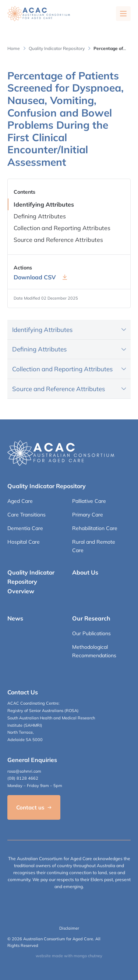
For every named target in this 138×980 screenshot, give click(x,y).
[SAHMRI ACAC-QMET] (39, 14)
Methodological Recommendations (94, 651)
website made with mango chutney (69, 956)
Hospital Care (24, 542)
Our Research (91, 618)
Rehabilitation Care (95, 528)
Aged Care (20, 501)
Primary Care (88, 515)
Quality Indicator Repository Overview (31, 582)
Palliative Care (89, 501)
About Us (85, 572)
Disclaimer (69, 928)
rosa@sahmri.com (24, 771)
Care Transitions (26, 515)
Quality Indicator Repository (57, 48)
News (15, 618)
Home (14, 48)
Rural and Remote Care (94, 546)
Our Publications (91, 633)
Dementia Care (25, 528)
